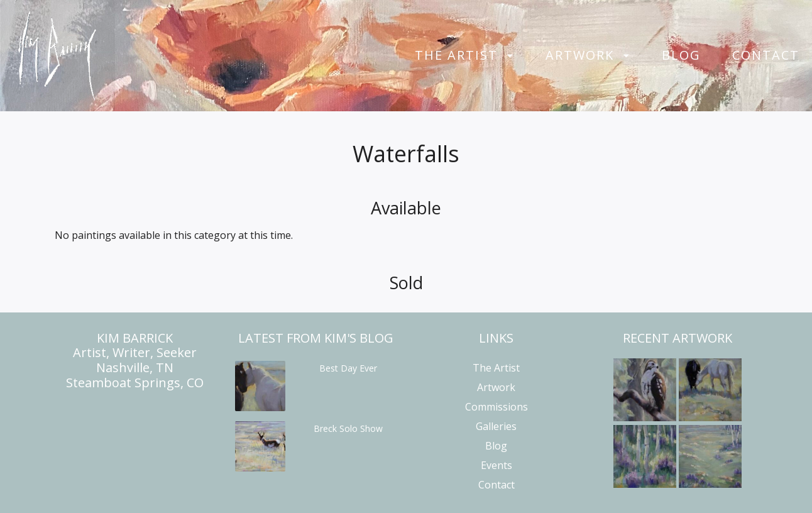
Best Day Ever (348, 368)
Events (497, 465)
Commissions (497, 407)
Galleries (496, 426)
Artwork (580, 55)
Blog (681, 55)
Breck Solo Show (348, 428)
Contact (766, 55)
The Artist (456, 55)
